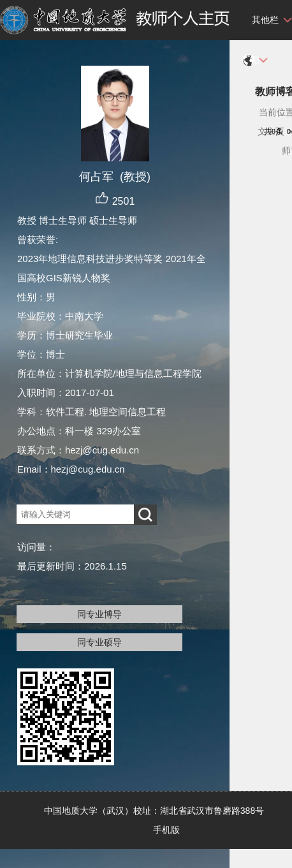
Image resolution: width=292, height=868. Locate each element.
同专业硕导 (99, 642)
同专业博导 (99, 614)
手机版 (166, 830)
